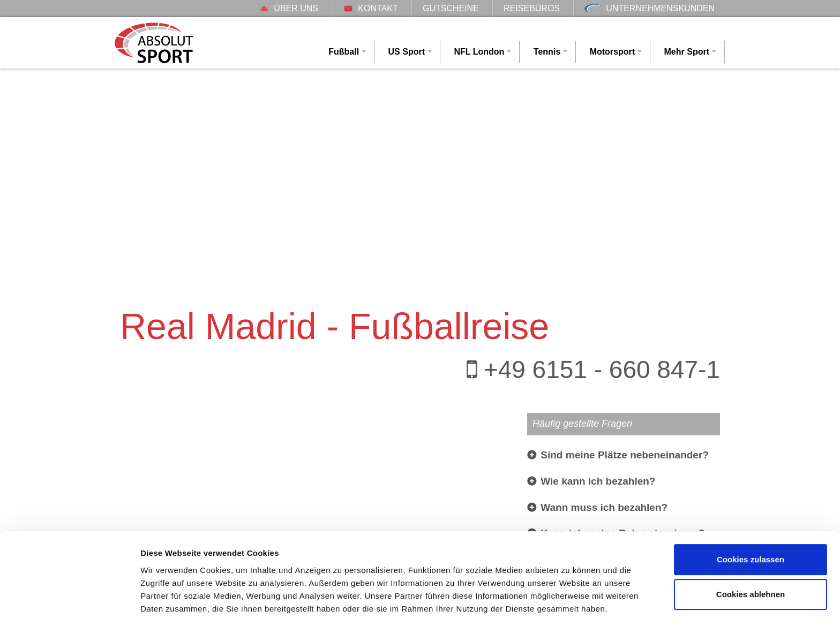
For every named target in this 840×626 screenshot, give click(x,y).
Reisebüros (532, 8)
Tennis (547, 52)
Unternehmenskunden (650, 8)
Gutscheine (451, 8)
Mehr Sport (687, 52)
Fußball (344, 52)
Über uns (288, 8)
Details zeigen (167, 605)
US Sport (407, 52)
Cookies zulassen (751, 526)
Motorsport (612, 52)
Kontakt (370, 8)
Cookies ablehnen (751, 561)
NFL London (479, 52)
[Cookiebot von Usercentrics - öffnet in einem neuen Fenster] (69, 605)
